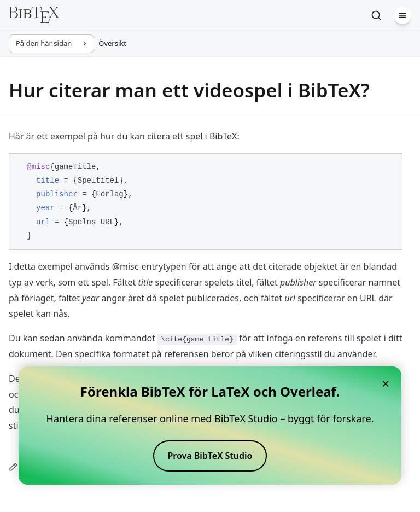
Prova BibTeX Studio (210, 456)
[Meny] (402, 15)
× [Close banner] (386, 383)
